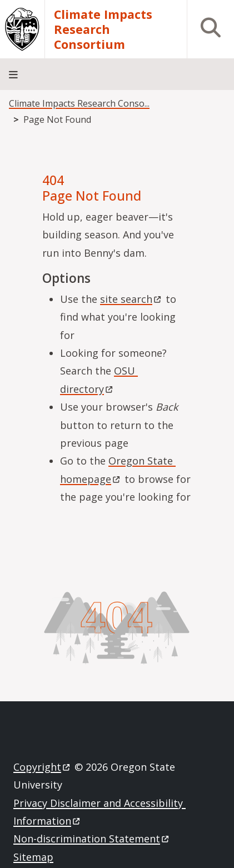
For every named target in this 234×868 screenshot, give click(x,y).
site (131, 299)
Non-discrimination (92, 839)
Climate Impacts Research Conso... (79, 103)
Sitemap (33, 857)
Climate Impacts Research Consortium (103, 29)
